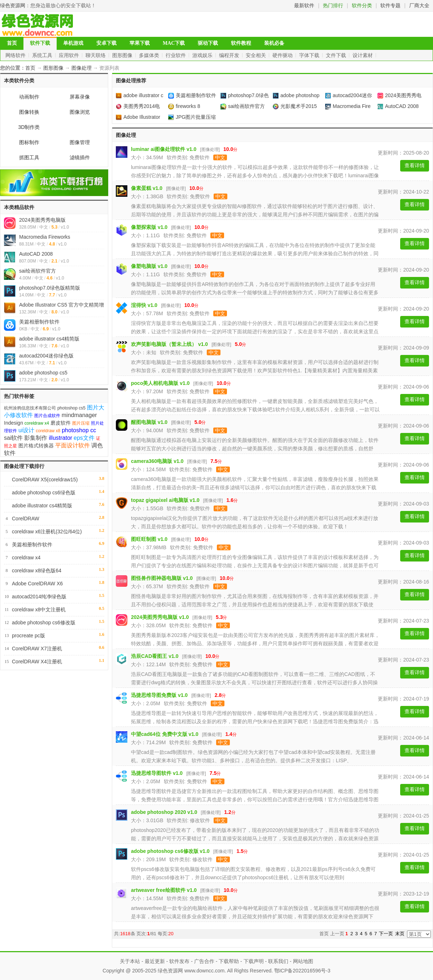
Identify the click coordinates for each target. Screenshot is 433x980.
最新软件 (304, 5)
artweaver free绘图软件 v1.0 (164, 890)
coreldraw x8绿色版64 (37, 571)
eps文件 (84, 438)
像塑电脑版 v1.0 (149, 266)
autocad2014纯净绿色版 (39, 597)
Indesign (14, 423)
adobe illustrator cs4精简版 (49, 339)
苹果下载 (140, 43)
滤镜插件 (80, 157)
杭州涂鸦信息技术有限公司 (30, 408)
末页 (400, 934)
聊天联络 (96, 55)
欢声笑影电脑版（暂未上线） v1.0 (169, 344)
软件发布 (179, 961)
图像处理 (82, 68)
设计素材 (363, 55)
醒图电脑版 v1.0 (149, 422)
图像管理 (80, 142)
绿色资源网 (13, 5)
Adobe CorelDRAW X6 (37, 584)
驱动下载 (208, 43)
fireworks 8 (184, 106)
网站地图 (303, 961)
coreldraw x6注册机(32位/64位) (47, 532)
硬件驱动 (283, 55)
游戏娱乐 (203, 55)
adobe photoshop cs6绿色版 (44, 493)
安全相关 (257, 55)
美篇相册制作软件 (39, 322)
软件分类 (362, 5)
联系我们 (278, 961)
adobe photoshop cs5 (43, 373)
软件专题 (390, 5)
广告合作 (204, 961)
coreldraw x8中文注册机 (39, 610)
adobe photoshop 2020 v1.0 (164, 812)
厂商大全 (419, 5)
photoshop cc (79, 430)
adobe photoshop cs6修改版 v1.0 (170, 851)
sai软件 (13, 438)
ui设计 (26, 430)
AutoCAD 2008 (36, 254)
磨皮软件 (61, 423)
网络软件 (16, 55)
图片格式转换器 (36, 446)
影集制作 (36, 438)
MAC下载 (174, 43)
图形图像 (123, 55)
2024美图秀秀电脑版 (42, 220)
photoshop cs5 (71, 408)
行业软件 (176, 55)
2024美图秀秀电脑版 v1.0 (160, 617)
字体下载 (310, 55)
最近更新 (155, 961)
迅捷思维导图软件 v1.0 (157, 773)
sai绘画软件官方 (38, 271)
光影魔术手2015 (295, 106)
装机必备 (274, 43)
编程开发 (230, 55)
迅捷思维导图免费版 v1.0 (159, 695)
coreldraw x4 (37, 423)
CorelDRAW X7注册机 (37, 649)
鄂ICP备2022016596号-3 (302, 971)
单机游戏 (73, 43)
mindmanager (79, 415)
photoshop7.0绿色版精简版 (50, 288)
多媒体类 (150, 55)
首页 (12, 43)
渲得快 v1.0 (144, 305)
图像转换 (29, 112)
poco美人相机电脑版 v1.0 (160, 383)
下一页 (386, 934)
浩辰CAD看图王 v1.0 (155, 656)
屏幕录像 (80, 97)
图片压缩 (81, 423)
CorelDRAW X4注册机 (37, 662)
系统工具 (43, 55)
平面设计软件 (73, 445)
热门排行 (333, 5)
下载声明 (254, 961)
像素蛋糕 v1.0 (147, 188)
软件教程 (241, 43)
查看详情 (415, 166)
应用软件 (70, 55)
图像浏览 (80, 112)
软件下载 (40, 43)
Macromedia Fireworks (45, 237)
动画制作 (29, 97)
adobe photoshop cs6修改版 (44, 623)
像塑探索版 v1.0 (149, 227)
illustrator (60, 438)
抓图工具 (29, 157)
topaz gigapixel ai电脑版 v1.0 (165, 500)
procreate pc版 (29, 636)
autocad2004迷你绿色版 (46, 356)
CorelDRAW (26, 519)
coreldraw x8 (48, 431)
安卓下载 (106, 43)
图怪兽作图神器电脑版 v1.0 (162, 578)
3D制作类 (29, 127)
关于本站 (130, 961)
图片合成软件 (47, 416)
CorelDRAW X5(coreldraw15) (45, 480)
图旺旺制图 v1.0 (149, 539)
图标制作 (29, 142)
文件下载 (337, 55)
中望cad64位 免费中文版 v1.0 (165, 734)
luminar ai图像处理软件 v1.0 (164, 149)
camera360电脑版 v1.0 (157, 461)
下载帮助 (229, 961)
